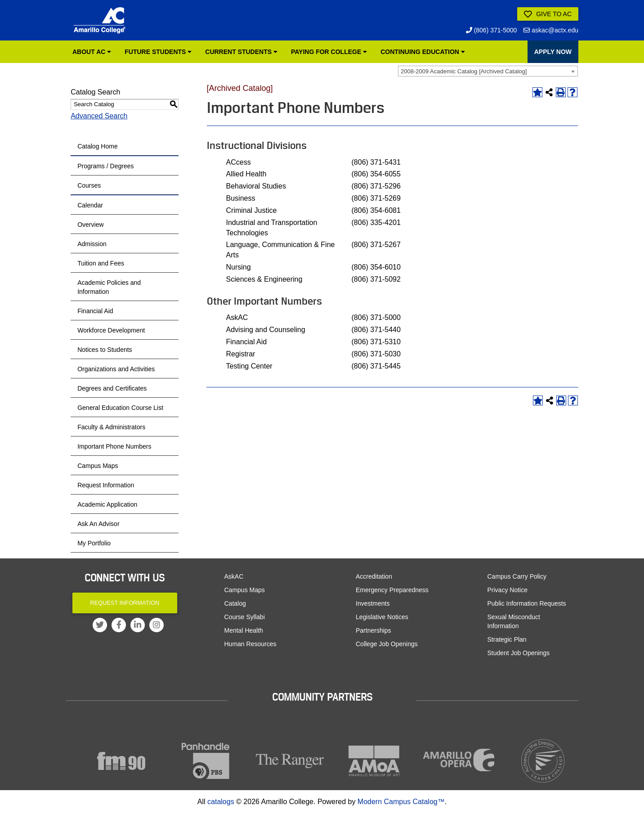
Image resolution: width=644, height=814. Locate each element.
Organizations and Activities (116, 369)
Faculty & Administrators (111, 427)
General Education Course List (120, 408)
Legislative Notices (382, 617)
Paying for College (329, 52)
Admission (92, 244)
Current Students (241, 52)
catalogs (221, 802)
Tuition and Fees (101, 263)
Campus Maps (98, 466)
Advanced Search (99, 116)
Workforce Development (111, 330)
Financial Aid (95, 311)
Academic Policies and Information (109, 287)
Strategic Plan (507, 639)
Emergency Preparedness (392, 590)
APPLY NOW (553, 52)
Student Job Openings (519, 653)
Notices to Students (105, 350)
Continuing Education (423, 52)
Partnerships (373, 630)
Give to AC (548, 14)
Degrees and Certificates (112, 388)
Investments (373, 603)
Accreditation (374, 576)
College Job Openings (387, 644)
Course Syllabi (245, 617)
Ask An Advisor (98, 524)
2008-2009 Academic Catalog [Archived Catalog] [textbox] (464, 71)
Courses (89, 185)
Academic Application (107, 504)
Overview (90, 225)
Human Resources (250, 644)
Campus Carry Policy (517, 576)
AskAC (234, 576)
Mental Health (244, 630)
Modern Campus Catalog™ (401, 802)
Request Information (106, 485)
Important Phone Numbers (114, 446)
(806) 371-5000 (492, 30)
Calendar (90, 205)
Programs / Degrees (105, 166)
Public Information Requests (527, 603)
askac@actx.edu (551, 30)
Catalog (235, 603)
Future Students (158, 52)
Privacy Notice (508, 590)
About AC (92, 52)
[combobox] (488, 71)
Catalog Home (98, 146)
